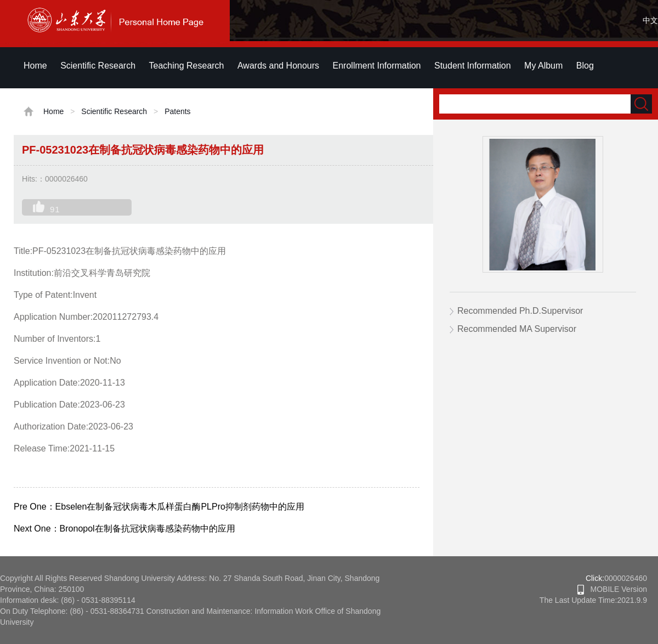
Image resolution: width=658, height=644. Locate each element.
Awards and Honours (278, 66)
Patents (177, 111)
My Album (543, 66)
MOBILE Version (612, 589)
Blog (585, 66)
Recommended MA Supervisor (517, 329)
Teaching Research (187, 66)
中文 (650, 20)
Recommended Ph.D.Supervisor (520, 311)
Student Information (473, 66)
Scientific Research (98, 66)
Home (35, 66)
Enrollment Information (377, 66)
